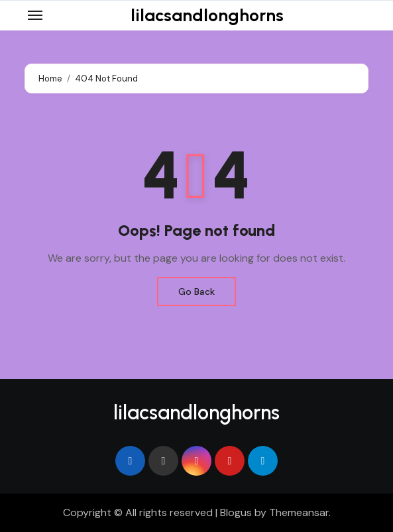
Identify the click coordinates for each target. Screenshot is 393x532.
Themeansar (299, 512)
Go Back (196, 292)
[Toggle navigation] (35, 15)
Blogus (236, 512)
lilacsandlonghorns (207, 15)
